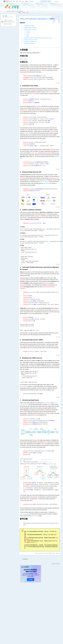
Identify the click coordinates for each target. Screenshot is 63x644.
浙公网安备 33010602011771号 (8, 22)
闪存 (23, 1)
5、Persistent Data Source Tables (30, 40)
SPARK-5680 (28, 133)
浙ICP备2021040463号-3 (8, 24)
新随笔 (24, 12)
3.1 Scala (27, 31)
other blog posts (47, 403)
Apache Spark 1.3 (34, 516)
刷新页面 (54, 564)
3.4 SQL (27, 36)
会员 (11, 1)
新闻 (17, 1)
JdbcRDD (24, 386)
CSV (48, 182)
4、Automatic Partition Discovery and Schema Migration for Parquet (37, 38)
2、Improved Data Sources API (29, 27)
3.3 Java (27, 34)
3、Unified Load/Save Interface (29, 29)
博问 (20, 1)
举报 (59, 553)
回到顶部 (58, 83)
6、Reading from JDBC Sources (30, 41)
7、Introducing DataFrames (29, 43)
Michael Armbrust (24, 59)
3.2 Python (28, 33)
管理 (28, 12)
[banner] (6, 1)
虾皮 (47, 553)
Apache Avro (42, 182)
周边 (14, 1)
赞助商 (27, 1)
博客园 (20, 12)
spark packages (47, 183)
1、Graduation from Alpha (28, 26)
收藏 (57, 553)
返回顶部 (58, 564)
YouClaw (31, 1)
